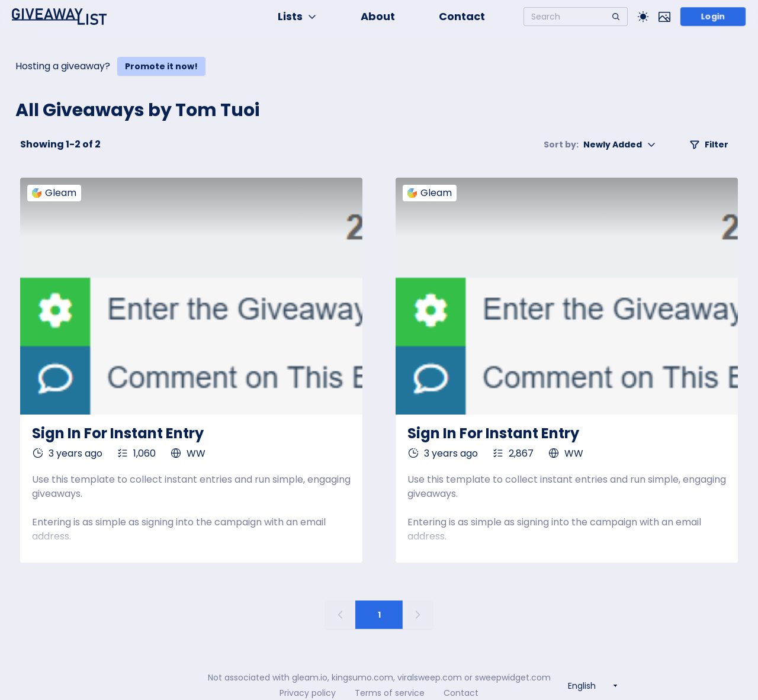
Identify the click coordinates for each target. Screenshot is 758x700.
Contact (462, 16)
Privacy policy (308, 693)
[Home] (59, 17)
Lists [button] (297, 16)
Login (713, 17)
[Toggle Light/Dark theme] (643, 17)
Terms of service (390, 693)
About (378, 16)
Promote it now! (161, 66)
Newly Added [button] (600, 145)
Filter (709, 145)
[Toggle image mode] (664, 17)
